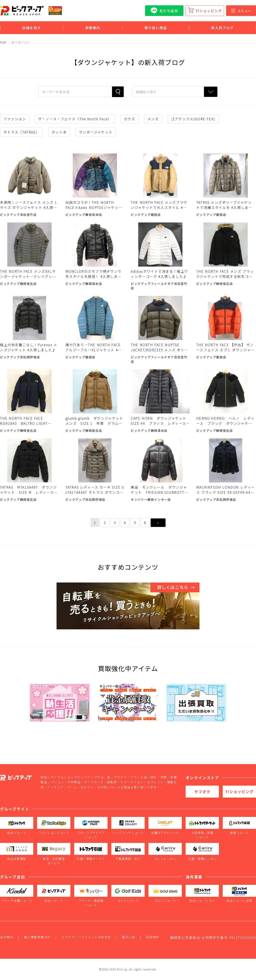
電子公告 (128, 937)
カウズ (129, 119)
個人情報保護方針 (37, 937)
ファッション (15, 119)
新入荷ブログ (223, 28)
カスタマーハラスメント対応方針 (86, 937)
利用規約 (153, 937)
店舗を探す (32, 28)
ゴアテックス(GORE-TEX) (193, 119)
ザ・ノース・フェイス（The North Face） (75, 119)
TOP (3, 42)
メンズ (153, 119)
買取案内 (93, 28)
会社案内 (7, 937)
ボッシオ (59, 132)
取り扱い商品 (156, 28)
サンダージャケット (96, 132)
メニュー (241, 11)
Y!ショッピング (209, 11)
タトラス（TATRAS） (21, 132)
